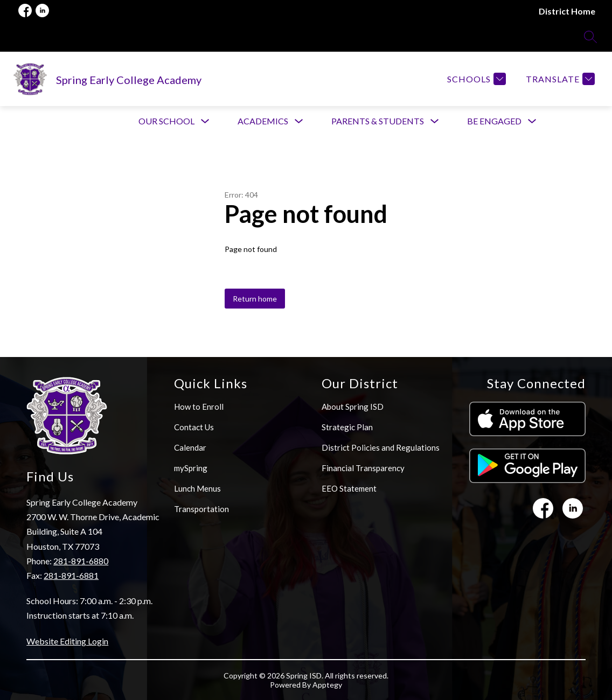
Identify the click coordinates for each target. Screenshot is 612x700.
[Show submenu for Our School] (166, 121)
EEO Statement (349, 488)
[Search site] (590, 37)
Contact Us (194, 427)
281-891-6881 (71, 575)
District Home (568, 11)
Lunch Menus (197, 488)
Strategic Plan (347, 427)
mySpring (191, 468)
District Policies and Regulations (381, 447)
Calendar (190, 447)
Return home (255, 299)
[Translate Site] (559, 79)
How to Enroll (199, 407)
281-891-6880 (81, 561)
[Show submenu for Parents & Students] (378, 121)
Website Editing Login (67, 641)
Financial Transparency (363, 468)
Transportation (201, 509)
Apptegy (327, 685)
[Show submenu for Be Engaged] (494, 121)
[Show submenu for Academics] (263, 121)
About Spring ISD (353, 407)
